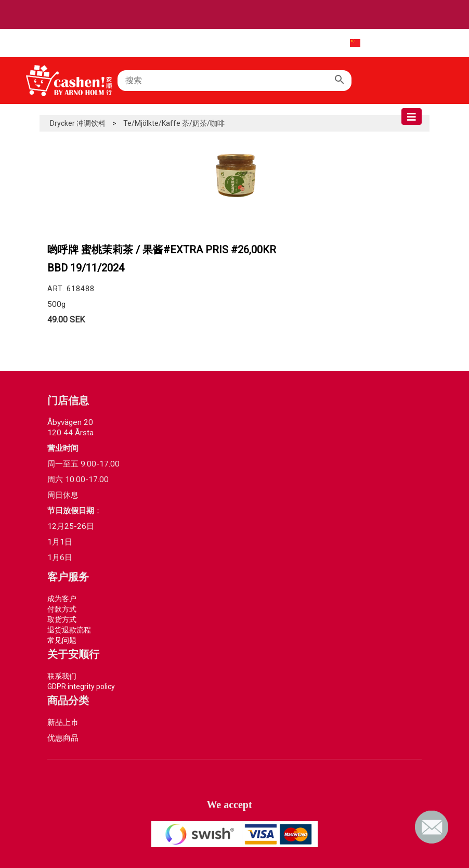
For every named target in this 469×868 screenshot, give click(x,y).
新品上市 (63, 722)
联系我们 (62, 676)
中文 (346, 43)
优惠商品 (63, 738)
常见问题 (62, 640)
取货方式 (62, 619)
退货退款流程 (69, 630)
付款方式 (62, 609)
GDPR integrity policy (81, 686)
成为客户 (62, 599)
